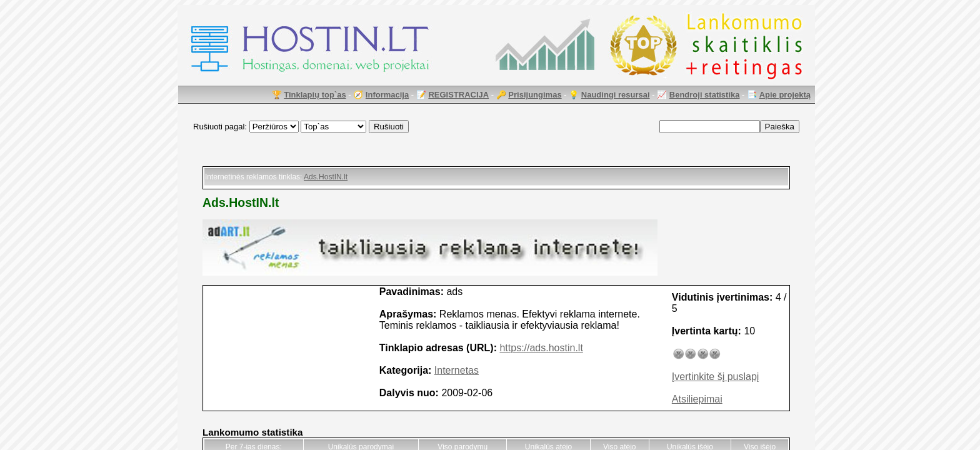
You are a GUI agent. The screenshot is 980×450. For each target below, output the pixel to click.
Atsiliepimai (697, 399)
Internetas (457, 370)
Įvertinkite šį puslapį (716, 377)
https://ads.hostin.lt (541, 348)
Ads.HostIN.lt (326, 177)
